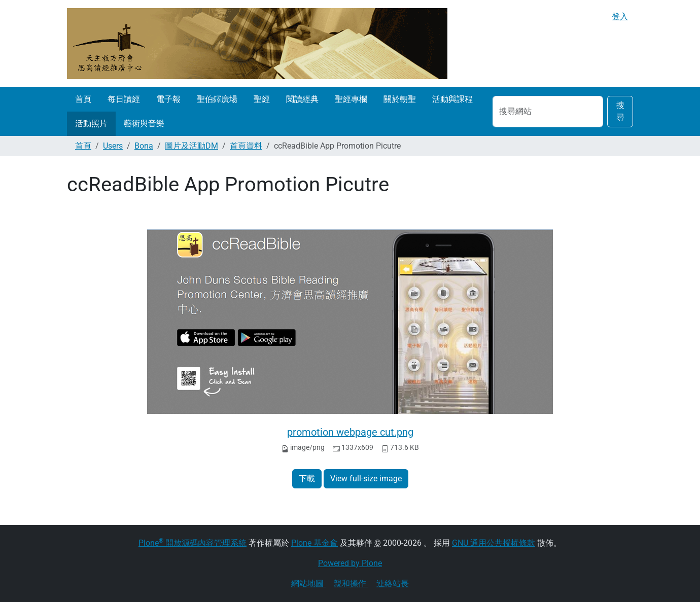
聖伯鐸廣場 (217, 99)
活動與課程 (452, 99)
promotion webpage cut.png (350, 432)
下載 (307, 479)
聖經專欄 (351, 99)
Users (113, 146)
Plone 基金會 (314, 543)
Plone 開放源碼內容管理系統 (192, 543)
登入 (620, 16)
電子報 (168, 99)
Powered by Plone (350, 563)
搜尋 (620, 111)
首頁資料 (246, 146)
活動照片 (91, 123)
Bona (144, 146)
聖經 (262, 99)
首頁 (83, 99)
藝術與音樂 (144, 123)
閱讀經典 (302, 99)
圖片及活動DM (191, 146)
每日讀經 (124, 99)
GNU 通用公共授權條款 (494, 543)
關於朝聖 (400, 99)
